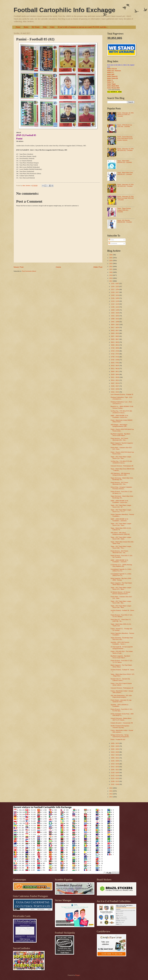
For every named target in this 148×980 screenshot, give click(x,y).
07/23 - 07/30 (115, 351)
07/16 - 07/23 (115, 354)
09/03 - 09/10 (115, 333)
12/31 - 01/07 (115, 284)
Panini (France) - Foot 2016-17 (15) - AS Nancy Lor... (122, 492)
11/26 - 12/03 (115, 298)
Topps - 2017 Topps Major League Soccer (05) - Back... (121, 607)
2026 (111, 255)
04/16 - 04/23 (115, 392)
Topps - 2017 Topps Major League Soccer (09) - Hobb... (121, 538)
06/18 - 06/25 (115, 366)
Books (26, 27)
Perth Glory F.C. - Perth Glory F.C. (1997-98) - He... (121, 620)
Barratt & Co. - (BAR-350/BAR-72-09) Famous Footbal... (122, 407)
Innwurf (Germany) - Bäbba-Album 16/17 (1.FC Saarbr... (121, 719)
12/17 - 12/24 (115, 289)
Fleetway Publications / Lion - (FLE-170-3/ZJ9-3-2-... (121, 403)
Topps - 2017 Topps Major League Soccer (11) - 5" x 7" (121, 511)
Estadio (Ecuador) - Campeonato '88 (122, 723)
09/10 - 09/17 (115, 330)
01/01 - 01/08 (115, 784)
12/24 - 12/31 (115, 286)
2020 (111, 272)
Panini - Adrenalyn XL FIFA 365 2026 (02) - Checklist (125, 150)
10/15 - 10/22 (115, 316)
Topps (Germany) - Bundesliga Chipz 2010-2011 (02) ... (122, 638)
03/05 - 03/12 (115, 758)
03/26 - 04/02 (115, 749)
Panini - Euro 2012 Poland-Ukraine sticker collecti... (121, 684)
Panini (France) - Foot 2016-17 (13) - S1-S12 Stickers (122, 616)
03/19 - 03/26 (115, 752)
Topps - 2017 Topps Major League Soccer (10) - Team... (121, 524)
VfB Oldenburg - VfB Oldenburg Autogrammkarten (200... (120, 474)
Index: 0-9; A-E (112, 69)
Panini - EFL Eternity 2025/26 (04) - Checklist (125, 221)
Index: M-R (111, 74)
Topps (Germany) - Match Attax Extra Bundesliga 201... (122, 479)
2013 (111, 797)
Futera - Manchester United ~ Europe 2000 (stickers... (122, 692)
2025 (111, 258)
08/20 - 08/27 (115, 339)
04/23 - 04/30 (115, 389)
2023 (111, 263)
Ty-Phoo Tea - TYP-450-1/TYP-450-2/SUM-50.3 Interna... (121, 412)
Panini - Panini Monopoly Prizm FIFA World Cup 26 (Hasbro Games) (125, 138)
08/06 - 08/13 (115, 345)
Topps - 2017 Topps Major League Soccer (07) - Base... (121, 588)
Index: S (110, 80)
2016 (111, 788)
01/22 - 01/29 (115, 776)
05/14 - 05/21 (115, 380)
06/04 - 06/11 (115, 371)
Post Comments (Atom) (29, 271)
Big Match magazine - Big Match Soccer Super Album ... (120, 435)
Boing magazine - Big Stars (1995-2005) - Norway (121, 579)
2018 (111, 278)
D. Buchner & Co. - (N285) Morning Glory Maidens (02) (121, 565)
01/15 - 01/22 (115, 778)
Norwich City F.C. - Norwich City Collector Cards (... (120, 680)
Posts (111, 240)
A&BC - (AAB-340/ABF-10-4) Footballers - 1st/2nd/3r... (119, 520)
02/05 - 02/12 (115, 770)
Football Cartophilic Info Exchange (65, 10)
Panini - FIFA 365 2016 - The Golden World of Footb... (122, 652)
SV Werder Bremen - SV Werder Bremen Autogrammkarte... (120, 593)
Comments (113, 243)
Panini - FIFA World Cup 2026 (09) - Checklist (125, 126)
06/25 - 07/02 (115, 363)
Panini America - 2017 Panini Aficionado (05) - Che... (119, 439)
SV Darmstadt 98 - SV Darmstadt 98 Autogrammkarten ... (122, 648)
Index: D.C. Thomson (114, 71)
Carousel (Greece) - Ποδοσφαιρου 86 (122, 466)
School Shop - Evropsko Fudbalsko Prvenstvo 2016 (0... (121, 488)
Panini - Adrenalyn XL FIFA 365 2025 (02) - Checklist (125, 185)
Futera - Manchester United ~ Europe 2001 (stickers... (122, 731)
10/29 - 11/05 (115, 310)
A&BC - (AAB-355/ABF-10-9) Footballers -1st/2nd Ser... (119, 416)
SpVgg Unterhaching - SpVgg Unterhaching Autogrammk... (120, 736)
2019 (111, 275)
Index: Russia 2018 (113, 88)
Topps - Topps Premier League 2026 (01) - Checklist (124, 210)
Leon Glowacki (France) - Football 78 (122, 394)
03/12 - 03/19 (115, 755)
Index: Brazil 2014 (113, 86)
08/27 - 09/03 (115, 336)
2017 (111, 281)
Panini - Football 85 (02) (118, 739)
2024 (111, 261)
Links (52, 27)
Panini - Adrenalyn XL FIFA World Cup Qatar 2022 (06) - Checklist (126, 198)
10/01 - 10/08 (115, 322)
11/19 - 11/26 (115, 301)
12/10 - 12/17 (115, 292)
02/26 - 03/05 (115, 761)
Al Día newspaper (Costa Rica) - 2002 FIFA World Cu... (122, 715)
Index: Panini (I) (112, 76)
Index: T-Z (111, 82)
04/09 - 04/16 (115, 743)
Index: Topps (112, 84)
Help (45, 27)
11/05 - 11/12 (115, 307)
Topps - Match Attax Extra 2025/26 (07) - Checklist (125, 173)
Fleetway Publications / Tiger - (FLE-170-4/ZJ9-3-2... (122, 398)
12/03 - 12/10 (115, 295)
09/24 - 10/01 (115, 325)
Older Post (98, 267)
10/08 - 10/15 (115, 319)
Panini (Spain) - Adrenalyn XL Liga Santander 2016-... (121, 701)
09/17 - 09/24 (115, 327)
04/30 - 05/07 (115, 386)
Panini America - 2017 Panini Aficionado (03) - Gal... (119, 552)
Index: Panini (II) (113, 78)
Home (18, 27)
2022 (111, 266)
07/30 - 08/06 (115, 348)
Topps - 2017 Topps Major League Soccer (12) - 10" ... (121, 506)
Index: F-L (111, 73)
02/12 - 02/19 (115, 767)
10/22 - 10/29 (115, 313)
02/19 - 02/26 (115, 764)
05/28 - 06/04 (115, 374)
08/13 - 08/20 (115, 342)
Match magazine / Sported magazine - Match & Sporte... (122, 444)
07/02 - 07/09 (115, 360)
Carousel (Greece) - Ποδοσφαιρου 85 (122, 688)
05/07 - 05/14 (115, 383)
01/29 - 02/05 (115, 773)
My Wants (36, 27)
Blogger (78, 975)
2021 (111, 269)
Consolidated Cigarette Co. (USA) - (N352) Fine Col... (121, 570)
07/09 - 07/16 (115, 357)
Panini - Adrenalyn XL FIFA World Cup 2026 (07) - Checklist (125, 115)
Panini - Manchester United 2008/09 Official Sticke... (122, 421)
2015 (111, 791)
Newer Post (19, 267)
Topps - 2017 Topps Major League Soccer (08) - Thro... (121, 547)
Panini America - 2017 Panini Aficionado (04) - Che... (119, 483)
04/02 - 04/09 (115, 746)
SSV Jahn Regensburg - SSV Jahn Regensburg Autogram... (121, 696)
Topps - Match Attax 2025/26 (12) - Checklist (125, 162)
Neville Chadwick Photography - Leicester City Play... (120, 727)
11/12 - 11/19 (115, 304)
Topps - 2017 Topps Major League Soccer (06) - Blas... (121, 602)
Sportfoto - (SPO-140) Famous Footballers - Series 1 (120, 643)
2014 (111, 794)
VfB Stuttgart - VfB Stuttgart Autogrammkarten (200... (119, 426)
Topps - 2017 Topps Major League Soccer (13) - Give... (121, 458)
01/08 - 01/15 (115, 781)
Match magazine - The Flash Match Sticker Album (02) (121, 584)
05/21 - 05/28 (115, 377)
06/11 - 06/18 (115, 369)
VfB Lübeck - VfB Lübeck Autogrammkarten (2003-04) (120, 533)
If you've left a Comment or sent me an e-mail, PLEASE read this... (83, 27)
